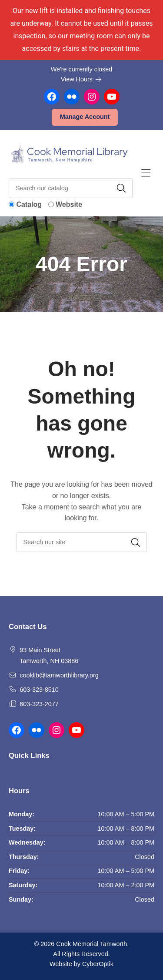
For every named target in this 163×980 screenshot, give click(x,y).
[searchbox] (82, 542)
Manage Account (85, 117)
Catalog (29, 204)
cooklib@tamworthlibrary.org (59, 675)
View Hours (81, 79)
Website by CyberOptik (81, 964)
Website (69, 204)
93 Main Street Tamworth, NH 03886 (49, 656)
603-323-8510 (39, 690)
